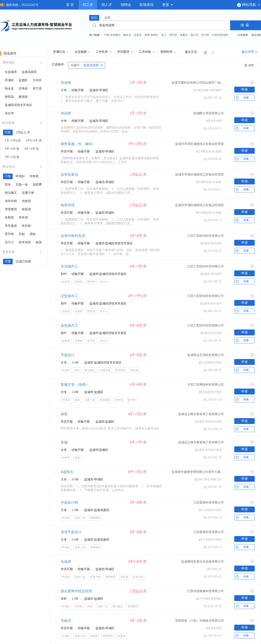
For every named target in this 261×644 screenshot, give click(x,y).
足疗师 (205, 35)
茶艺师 (173, 35)
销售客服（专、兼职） (78, 144)
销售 (64, 414)
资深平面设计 (71, 532)
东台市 (9, 113)
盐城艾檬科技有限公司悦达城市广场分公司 (198, 83)
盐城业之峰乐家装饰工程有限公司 (201, 414)
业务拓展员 (69, 175)
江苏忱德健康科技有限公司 (206, 591)
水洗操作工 (69, 266)
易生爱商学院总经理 (76, 591)
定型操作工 (69, 296)
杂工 (164, 35)
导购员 (66, 621)
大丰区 (37, 80)
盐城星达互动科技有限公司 (206, 355)
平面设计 (68, 355)
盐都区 (23, 80)
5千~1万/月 (12, 157)
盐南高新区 (29, 72)
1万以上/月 (23, 132)
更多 (168, 5)
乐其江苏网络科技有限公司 (206, 385)
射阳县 (9, 97)
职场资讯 (147, 5)
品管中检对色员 (73, 236)
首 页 (70, 5)
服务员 (127, 35)
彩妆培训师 (85, 65)
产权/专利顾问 (112, 35)
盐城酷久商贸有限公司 (209, 113)
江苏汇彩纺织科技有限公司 (206, 236)
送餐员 (184, 35)
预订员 (194, 35)
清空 (251, 65)
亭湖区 (9, 80)
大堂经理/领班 (220, 35)
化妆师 (66, 562)
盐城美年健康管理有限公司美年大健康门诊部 (198, 472)
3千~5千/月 (31, 149)
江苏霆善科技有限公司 (209, 502)
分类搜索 (243, 35)
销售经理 (68, 205)
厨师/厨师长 (151, 35)
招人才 (107, 5)
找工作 (88, 5)
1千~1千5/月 (13, 141)
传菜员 (138, 35)
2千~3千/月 (12, 149)
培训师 (66, 83)
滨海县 (23, 89)
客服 (64, 442)
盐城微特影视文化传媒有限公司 (202, 562)
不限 (8, 132)
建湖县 (23, 97)
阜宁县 (37, 89)
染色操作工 (69, 325)
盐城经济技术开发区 (18, 105)
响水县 (9, 89)
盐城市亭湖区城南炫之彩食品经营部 (199, 144)
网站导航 (248, 5)
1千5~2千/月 (34, 141)
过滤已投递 (23, 261)
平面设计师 (69, 502)
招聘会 (126, 5)
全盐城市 (11, 72)
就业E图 (256, 35)
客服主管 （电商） (75, 385)
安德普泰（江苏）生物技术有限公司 (199, 621)
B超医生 (67, 472)
